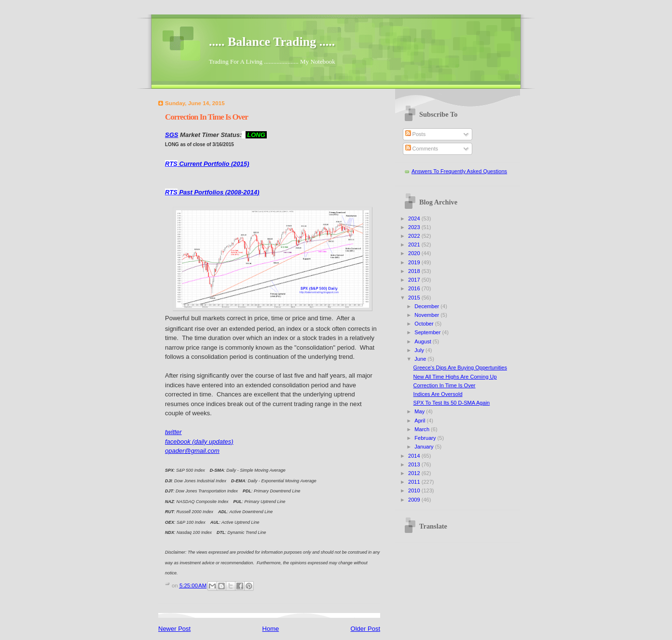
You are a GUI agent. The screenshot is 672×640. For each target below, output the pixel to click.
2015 (415, 298)
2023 (415, 227)
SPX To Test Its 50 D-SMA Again (452, 403)
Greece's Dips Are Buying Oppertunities (460, 368)
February (426, 438)
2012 (415, 473)
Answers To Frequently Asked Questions (459, 171)
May (420, 411)
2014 (415, 456)
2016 (415, 288)
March (423, 429)
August (423, 341)
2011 (415, 482)
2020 (415, 253)
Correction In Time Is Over (445, 385)
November (427, 315)
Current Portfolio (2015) (207, 164)
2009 (415, 500)
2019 (415, 262)
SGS (171, 135)
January (425, 447)
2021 (415, 245)
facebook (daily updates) (199, 442)
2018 (415, 271)
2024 (415, 218)
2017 (415, 280)
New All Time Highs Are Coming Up (455, 377)
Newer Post (174, 629)
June (421, 359)
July (420, 350)
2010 (415, 490)
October (425, 324)
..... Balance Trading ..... (272, 42)
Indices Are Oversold (438, 394)
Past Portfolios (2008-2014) (212, 192)
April (420, 421)
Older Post (365, 629)
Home (271, 629)
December (427, 306)
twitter (173, 432)
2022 (415, 236)
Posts (416, 134)
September (428, 332)
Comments (422, 149)
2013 (415, 464)
